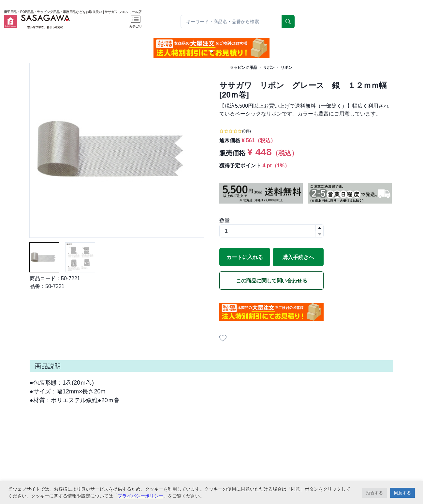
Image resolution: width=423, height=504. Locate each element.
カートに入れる (245, 257)
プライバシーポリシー (140, 496)
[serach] (288, 22)
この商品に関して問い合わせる (271, 281)
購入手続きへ (298, 257)
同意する (402, 493)
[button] (211, 51)
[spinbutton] (271, 231)
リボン (269, 68)
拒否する (374, 493)
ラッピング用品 (243, 68)
